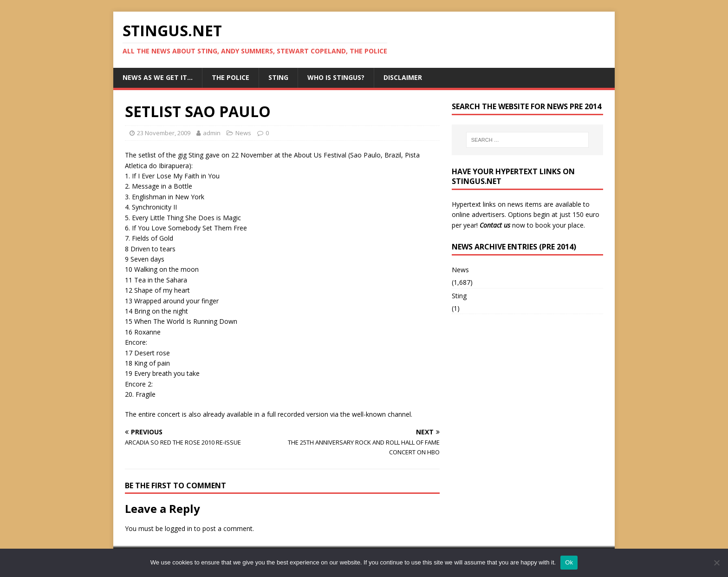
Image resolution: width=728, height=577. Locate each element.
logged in (179, 528)
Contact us (495, 225)
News (243, 133)
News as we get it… (158, 77)
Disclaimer (403, 77)
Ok (569, 562)
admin (212, 133)
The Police (231, 77)
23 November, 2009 (164, 133)
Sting (278, 77)
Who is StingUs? (336, 77)
